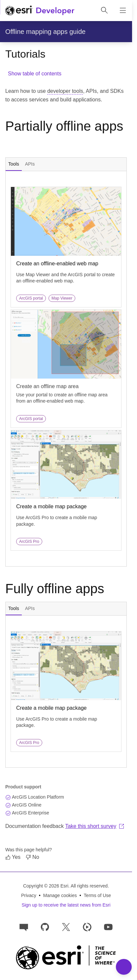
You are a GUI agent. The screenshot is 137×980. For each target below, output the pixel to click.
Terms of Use (97, 895)
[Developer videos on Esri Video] (87, 927)
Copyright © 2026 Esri (46, 886)
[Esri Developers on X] (66, 927)
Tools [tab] (14, 164)
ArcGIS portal (31, 298)
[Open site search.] (104, 11)
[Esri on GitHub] (45, 927)
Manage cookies (60, 895)
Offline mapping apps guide (45, 32)
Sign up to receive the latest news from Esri (66, 905)
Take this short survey (95, 826)
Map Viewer (62, 298)
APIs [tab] (30, 164)
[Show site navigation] (123, 11)
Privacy (29, 895)
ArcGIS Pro (29, 542)
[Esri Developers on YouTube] (108, 927)
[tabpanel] (66, 369)
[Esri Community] (24, 927)
